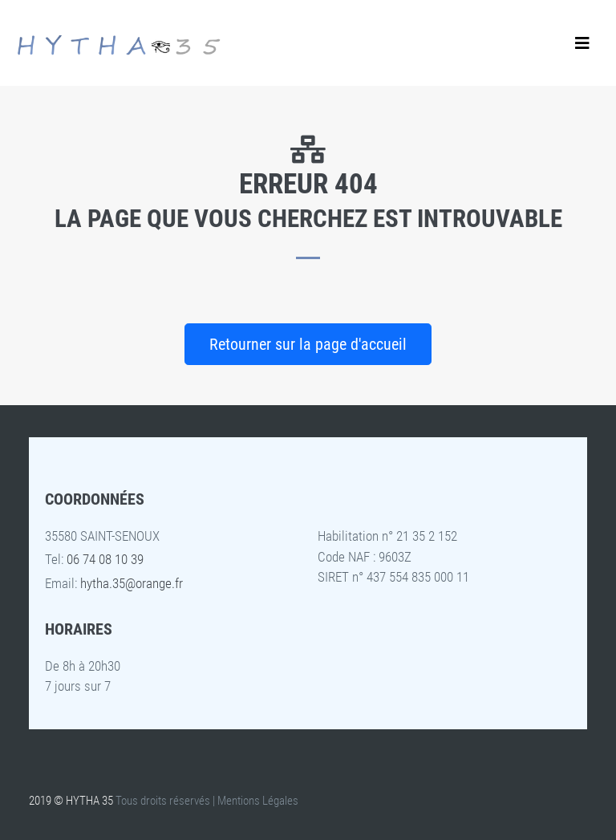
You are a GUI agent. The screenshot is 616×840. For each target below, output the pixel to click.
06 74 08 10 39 (105, 559)
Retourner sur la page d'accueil (308, 344)
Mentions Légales (258, 801)
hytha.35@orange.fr (132, 583)
